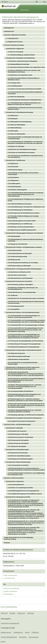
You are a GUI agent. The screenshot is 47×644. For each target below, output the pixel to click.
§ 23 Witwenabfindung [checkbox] (15, 128)
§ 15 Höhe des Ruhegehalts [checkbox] (16, 97)
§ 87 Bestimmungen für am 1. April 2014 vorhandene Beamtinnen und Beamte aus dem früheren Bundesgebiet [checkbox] (25, 400)
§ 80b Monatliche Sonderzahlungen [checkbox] (19, 359)
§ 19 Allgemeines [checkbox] (13, 116)
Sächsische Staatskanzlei (10, 623)
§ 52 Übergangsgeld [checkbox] (14, 236)
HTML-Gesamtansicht (10, 575)
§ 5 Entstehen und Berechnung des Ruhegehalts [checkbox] (23, 61)
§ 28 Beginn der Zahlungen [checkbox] (16, 146)
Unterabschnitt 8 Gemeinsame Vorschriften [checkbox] (19, 281)
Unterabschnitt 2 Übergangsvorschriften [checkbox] (18, 497)
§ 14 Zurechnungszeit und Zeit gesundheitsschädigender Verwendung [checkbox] (25, 93)
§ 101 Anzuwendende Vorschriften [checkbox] (18, 465)
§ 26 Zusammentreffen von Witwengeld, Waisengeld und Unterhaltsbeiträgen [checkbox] (25, 138)
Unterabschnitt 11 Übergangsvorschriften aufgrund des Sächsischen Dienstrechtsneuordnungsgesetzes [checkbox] (23, 368)
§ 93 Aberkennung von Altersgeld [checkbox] (18, 434)
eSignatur (31, 613)
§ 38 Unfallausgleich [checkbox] (14, 184)
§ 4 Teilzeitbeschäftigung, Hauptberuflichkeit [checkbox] (21, 55)
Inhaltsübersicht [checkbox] (9, 31)
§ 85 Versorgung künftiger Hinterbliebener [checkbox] (21, 391)
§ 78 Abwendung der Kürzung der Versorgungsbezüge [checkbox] (24, 344)
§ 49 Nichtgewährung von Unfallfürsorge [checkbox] (20, 224)
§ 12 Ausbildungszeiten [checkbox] (15, 86)
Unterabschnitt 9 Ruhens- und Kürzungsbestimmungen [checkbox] (23, 312)
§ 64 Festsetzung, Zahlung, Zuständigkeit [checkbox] (20, 285)
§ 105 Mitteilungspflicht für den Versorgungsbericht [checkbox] (23, 491)
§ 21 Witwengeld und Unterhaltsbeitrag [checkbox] (20, 122)
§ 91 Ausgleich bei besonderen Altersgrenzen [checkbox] (22, 421)
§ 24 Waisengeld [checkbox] (13, 131)
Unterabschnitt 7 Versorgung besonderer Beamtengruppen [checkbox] (24, 269)
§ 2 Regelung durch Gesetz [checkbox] (14, 42)
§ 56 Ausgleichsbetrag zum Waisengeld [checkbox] (20, 253)
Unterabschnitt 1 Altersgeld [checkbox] (14, 428)
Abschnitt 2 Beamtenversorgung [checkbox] (14, 45)
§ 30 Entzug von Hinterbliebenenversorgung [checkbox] (21, 152)
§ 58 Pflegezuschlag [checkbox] (14, 260)
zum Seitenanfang (8, 607)
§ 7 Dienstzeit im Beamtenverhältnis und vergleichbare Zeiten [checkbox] (26, 67)
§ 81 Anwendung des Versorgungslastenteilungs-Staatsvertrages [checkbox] (23, 363)
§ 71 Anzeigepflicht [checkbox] (14, 309)
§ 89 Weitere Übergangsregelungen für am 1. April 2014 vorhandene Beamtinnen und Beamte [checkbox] (25, 411)
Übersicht (4, 613)
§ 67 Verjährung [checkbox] (13, 295)
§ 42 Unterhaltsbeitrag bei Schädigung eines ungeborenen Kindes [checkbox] (26, 200)
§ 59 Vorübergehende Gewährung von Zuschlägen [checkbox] (23, 263)
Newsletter (23, 637)
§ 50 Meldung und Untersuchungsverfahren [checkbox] (21, 227)
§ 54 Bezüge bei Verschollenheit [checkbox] (18, 244)
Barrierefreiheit (8, 594)
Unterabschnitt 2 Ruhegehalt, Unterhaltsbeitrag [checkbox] (20, 58)
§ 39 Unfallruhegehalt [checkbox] (14, 187)
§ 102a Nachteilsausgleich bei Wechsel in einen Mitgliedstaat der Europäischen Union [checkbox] (26, 474)
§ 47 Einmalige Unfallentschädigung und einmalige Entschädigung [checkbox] (23, 217)
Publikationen (18, 632)
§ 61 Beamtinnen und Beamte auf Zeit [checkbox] (19, 272)
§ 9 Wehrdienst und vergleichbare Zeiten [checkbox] (20, 75)
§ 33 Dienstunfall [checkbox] (13, 167)
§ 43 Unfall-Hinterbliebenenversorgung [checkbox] (20, 204)
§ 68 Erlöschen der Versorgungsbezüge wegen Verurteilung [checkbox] (26, 298)
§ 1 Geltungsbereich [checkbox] (12, 38)
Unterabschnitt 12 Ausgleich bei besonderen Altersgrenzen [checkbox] (24, 418)
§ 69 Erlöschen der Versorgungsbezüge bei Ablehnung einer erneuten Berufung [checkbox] (26, 302)
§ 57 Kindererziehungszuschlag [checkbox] (17, 257)
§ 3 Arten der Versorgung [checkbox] (15, 52)
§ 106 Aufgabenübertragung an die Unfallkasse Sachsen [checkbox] (25, 494)
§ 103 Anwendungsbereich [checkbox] (16, 485)
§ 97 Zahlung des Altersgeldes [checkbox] (17, 446)
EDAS (3, 642)
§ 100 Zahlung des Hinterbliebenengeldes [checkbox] (20, 459)
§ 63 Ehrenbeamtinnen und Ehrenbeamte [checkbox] (20, 278)
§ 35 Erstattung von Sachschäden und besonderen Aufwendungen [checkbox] (23, 174)
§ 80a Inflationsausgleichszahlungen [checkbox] (19, 356)
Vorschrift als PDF (9, 578)
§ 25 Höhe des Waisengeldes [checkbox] (17, 134)
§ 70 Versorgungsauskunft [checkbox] (16, 306)
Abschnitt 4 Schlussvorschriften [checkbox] (14, 478)
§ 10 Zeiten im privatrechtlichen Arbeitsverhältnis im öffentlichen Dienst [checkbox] (24, 79)
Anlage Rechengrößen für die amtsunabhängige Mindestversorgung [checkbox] (19, 538)
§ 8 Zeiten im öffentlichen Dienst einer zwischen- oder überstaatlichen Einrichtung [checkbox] (24, 71)
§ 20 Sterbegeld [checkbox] (13, 119)
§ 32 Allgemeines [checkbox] (13, 164)
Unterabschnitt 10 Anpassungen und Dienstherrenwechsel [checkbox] (24, 350)
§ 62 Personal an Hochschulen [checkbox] (17, 275)
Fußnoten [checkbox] (7, 543)
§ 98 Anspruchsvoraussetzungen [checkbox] (18, 453)
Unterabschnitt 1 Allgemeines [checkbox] (15, 49)
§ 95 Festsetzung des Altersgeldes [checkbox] (18, 440)
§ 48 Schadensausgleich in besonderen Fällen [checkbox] (22, 221)
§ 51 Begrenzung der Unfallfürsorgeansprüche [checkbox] (22, 230)
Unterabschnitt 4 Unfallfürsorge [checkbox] (16, 160)
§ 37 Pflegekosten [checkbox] (13, 180)
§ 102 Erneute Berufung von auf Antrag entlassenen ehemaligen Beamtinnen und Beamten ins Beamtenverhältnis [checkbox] (26, 469)
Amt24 (27, 632)
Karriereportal (34, 637)
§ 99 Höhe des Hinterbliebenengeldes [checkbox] (19, 456)
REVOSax (25, 10)
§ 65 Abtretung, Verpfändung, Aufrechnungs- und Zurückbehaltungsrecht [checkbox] (23, 288)
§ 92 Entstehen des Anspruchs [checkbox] (17, 431)
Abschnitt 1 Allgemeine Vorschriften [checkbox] (15, 35)
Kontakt (12, 613)
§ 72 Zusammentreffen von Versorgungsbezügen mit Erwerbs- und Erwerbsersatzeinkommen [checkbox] (24, 316)
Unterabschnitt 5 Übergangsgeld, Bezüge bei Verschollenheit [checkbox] (24, 233)
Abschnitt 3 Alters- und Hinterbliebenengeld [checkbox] (17, 425)
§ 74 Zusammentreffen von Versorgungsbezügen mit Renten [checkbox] (26, 325)
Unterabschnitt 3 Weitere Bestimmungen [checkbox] (18, 462)
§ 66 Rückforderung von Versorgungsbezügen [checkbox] (22, 292)
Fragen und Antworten (10, 591)
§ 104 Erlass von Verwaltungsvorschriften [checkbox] (20, 488)
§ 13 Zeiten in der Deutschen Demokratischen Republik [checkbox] (25, 89)
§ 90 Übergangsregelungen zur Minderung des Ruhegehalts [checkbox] (26, 415)
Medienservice (6, 632)
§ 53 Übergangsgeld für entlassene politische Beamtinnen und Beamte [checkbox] (25, 240)
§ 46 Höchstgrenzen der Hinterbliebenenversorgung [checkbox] (24, 213)
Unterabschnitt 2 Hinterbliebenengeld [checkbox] (17, 450)
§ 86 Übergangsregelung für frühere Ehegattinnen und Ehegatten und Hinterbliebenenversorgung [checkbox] (24, 395)
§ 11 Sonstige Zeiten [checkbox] (14, 83)
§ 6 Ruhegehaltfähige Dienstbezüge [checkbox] (19, 64)
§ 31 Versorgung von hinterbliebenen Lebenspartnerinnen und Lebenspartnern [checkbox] (25, 156)
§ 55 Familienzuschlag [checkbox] (15, 250)
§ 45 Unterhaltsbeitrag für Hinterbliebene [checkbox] (20, 210)
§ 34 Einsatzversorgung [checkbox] (15, 170)
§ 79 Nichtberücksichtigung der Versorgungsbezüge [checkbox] (24, 347)
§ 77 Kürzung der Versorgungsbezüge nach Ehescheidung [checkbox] (26, 341)
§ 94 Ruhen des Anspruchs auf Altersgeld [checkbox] (20, 437)
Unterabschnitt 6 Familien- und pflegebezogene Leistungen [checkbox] (24, 247)
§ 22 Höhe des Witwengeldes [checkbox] (17, 125)
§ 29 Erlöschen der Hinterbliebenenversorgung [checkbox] (22, 149)
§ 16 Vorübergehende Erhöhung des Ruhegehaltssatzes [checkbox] (25, 100)
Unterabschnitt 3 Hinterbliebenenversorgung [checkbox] (20, 112)
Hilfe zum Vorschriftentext (11, 589)
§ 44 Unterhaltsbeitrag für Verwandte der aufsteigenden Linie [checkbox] (26, 207)
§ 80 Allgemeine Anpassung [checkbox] (16, 353)
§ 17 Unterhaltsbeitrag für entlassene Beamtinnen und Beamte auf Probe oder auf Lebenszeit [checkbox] (24, 104)
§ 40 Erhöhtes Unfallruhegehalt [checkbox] (17, 190)
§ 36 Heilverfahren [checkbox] (13, 177)
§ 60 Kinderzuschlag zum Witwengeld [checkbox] (19, 266)
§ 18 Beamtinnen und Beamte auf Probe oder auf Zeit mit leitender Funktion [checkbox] (25, 108)
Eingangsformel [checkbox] (9, 28)
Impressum (21, 613)
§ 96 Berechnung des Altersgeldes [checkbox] (18, 443)
